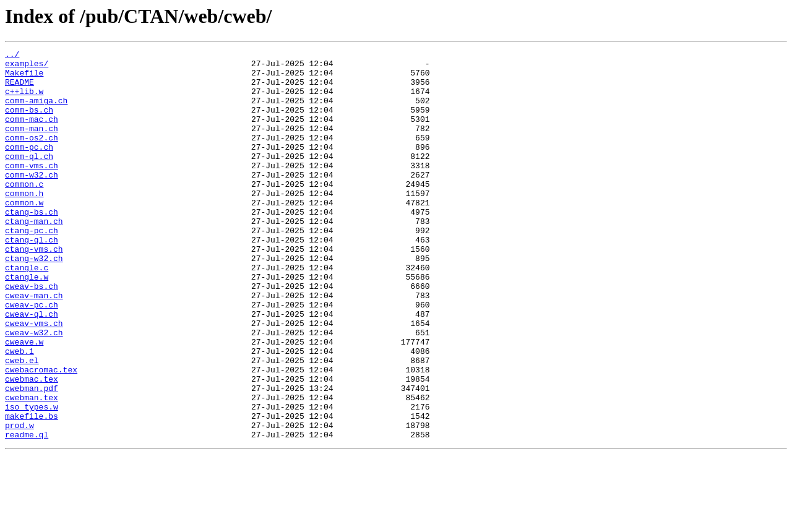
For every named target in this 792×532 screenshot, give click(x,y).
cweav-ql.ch (32, 367)
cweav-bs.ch (32, 334)
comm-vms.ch (32, 189)
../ (12, 56)
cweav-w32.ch (34, 390)
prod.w (19, 501)
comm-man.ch (32, 145)
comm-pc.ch (29, 167)
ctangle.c (27, 312)
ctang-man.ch (34, 256)
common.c (24, 212)
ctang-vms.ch (34, 290)
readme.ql (27, 512)
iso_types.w (32, 479)
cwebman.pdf (32, 457)
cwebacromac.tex (41, 434)
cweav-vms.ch (34, 379)
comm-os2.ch (32, 156)
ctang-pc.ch (32, 267)
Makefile (24, 78)
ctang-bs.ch (32, 245)
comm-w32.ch (32, 200)
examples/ (27, 67)
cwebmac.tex (32, 445)
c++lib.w (24, 100)
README (19, 89)
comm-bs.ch (29, 122)
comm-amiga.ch (36, 111)
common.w (24, 234)
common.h (24, 223)
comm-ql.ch (29, 178)
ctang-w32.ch (34, 301)
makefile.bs (32, 490)
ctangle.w (27, 323)
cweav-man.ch (34, 345)
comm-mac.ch (32, 134)
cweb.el (22, 423)
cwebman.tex (32, 468)
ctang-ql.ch (32, 278)
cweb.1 (19, 412)
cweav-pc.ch (32, 356)
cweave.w (24, 401)
